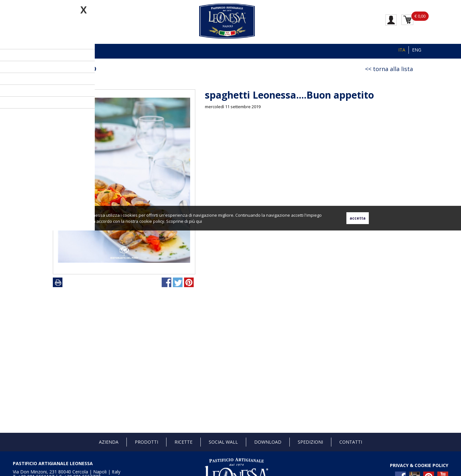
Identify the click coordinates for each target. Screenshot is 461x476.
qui (199, 221)
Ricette (183, 442)
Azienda (109, 442)
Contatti (351, 442)
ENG (417, 50)
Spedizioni (310, 442)
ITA (402, 50)
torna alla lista (393, 69)
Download (268, 442)
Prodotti (146, 442)
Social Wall (223, 442)
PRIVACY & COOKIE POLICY (419, 465)
